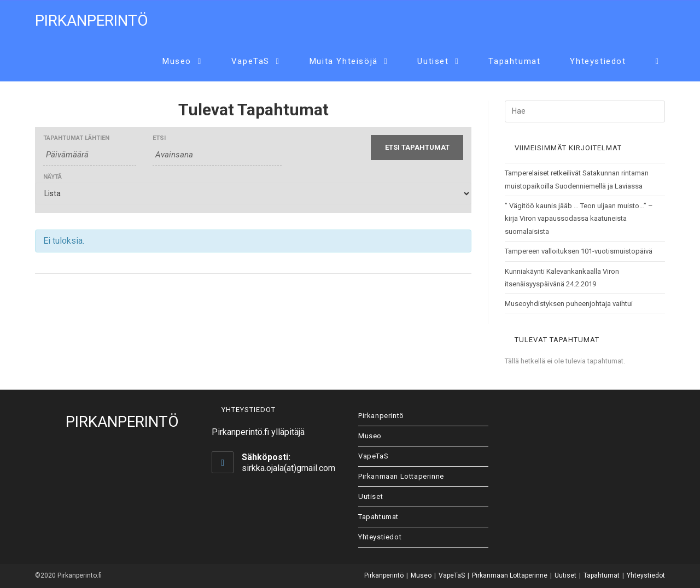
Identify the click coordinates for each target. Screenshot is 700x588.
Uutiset (371, 496)
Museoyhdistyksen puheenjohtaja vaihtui (569, 304)
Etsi (159, 138)
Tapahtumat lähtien (76, 138)
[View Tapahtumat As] (253, 193)
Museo (370, 436)
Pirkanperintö (92, 20)
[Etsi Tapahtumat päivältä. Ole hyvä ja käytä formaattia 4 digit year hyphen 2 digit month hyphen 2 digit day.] (90, 155)
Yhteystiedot (380, 537)
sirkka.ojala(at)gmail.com (288, 468)
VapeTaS (373, 456)
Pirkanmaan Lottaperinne (401, 476)
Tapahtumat (378, 517)
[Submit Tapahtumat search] (417, 148)
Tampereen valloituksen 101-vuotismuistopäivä (579, 251)
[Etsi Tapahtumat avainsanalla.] (217, 155)
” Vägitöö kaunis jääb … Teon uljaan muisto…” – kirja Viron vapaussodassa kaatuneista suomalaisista (579, 219)
